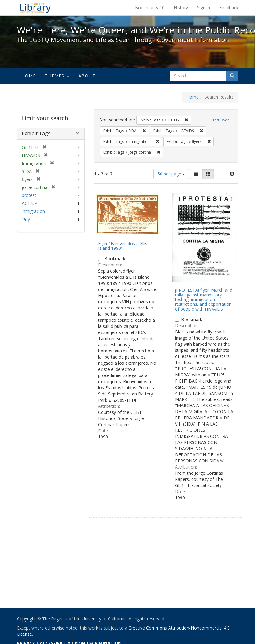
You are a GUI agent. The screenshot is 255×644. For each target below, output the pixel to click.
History (181, 8)
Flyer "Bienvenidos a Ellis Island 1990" (123, 246)
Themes (57, 76)
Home (29, 76)
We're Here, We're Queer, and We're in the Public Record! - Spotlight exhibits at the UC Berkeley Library (35, 8)
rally (26, 219)
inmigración (33, 211)
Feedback (229, 8)
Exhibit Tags (36, 133)
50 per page (171, 174)
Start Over (220, 120)
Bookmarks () (150, 8)
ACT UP (30, 203)
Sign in (204, 8)
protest (29, 195)
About (87, 76)
